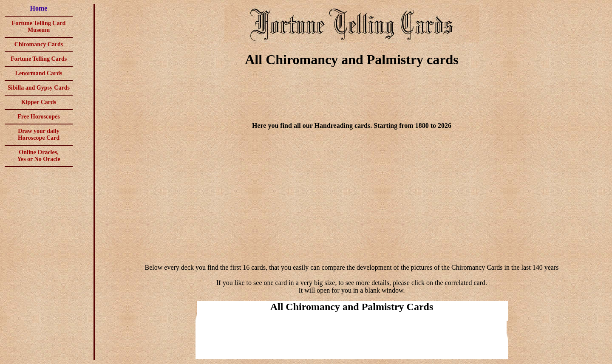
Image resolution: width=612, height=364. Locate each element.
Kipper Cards (39, 102)
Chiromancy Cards (39, 44)
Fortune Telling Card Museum (39, 27)
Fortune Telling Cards (39, 59)
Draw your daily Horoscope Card (39, 134)
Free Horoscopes (38, 117)
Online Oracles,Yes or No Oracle (38, 156)
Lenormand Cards (39, 73)
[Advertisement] (352, 96)
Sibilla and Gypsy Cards (39, 88)
